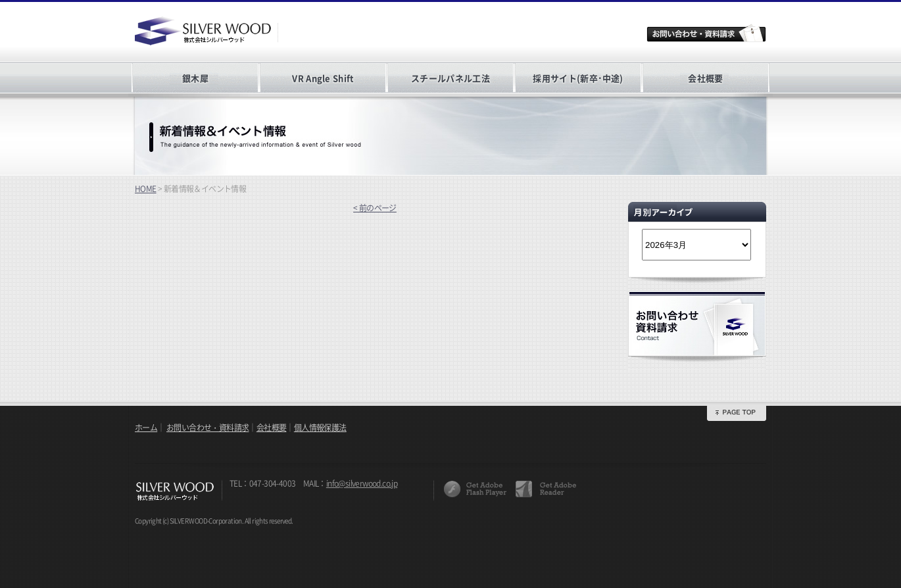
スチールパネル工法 (451, 78)
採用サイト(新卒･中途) (578, 78)
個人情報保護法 (320, 428)
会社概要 (705, 78)
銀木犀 (195, 78)
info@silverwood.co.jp (362, 483)
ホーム (146, 428)
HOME (146, 189)
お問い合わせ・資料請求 (207, 428)
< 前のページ (375, 208)
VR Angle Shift (323, 78)
